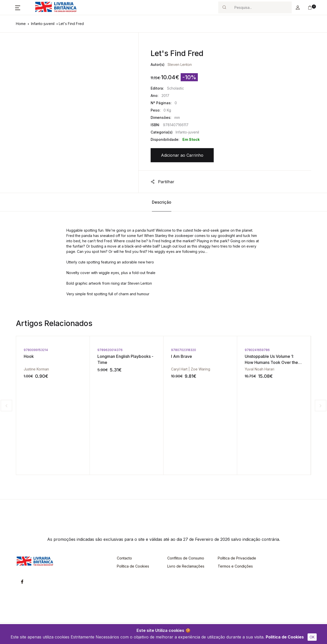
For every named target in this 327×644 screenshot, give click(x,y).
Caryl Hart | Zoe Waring (191, 369)
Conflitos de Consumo (186, 558)
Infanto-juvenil (43, 24)
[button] (18, 8)
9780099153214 (36, 350)
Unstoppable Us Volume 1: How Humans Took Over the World (271, 362)
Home (21, 24)
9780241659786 (257, 350)
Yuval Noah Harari (260, 369)
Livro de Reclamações (186, 566)
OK (312, 637)
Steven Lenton (180, 64)
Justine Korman (36, 369)
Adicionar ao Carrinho (182, 155)
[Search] (261, 7)
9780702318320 (184, 350)
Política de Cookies (285, 637)
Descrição (162, 202)
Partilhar (162, 182)
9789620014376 (110, 350)
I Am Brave (182, 356)
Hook (29, 356)
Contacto (124, 558)
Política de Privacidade (237, 558)
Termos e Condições (235, 566)
